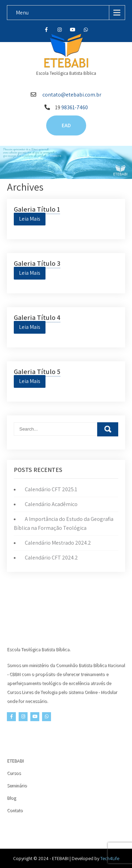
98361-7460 (75, 107)
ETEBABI (15, 760)
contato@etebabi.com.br (72, 95)
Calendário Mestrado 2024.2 (58, 543)
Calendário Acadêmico (51, 504)
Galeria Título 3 (37, 263)
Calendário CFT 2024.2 (51, 558)
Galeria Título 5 (37, 372)
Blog (11, 798)
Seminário (17, 785)
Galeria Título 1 (37, 209)
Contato (15, 810)
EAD (66, 125)
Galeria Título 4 (37, 317)
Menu (22, 13)
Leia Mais (30, 219)
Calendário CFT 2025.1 (51, 489)
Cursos (14, 773)
